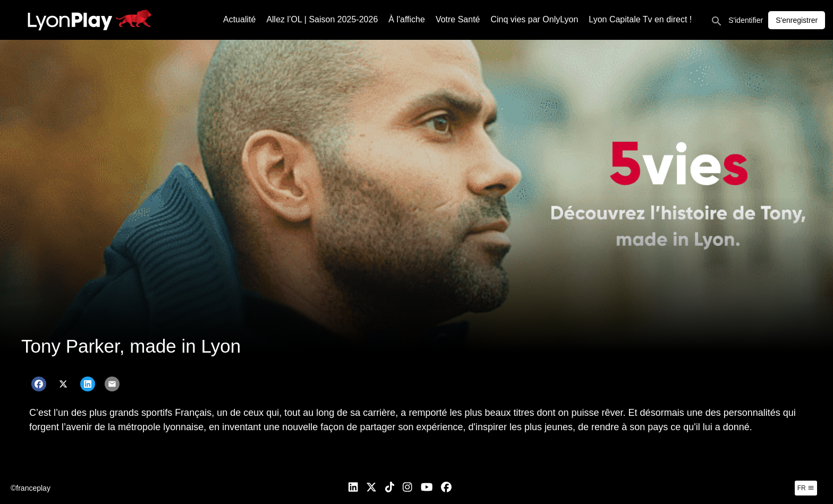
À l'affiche (407, 19)
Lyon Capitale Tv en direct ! (640, 19)
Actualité (239, 19)
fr (806, 488)
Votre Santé (458, 19)
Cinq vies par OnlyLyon (535, 19)
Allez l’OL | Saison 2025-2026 (322, 19)
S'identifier (746, 20)
